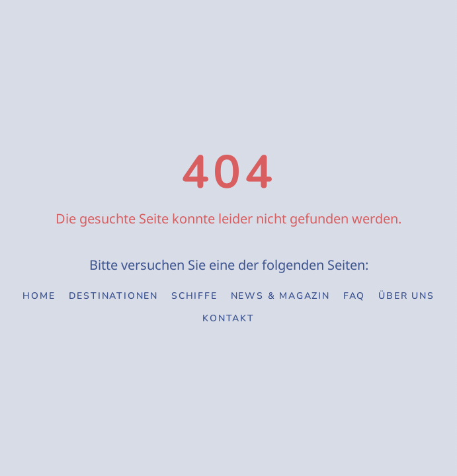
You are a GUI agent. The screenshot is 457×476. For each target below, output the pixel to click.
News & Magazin (280, 296)
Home (39, 296)
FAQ (354, 296)
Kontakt (228, 318)
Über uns (406, 296)
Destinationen (113, 296)
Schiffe (194, 296)
